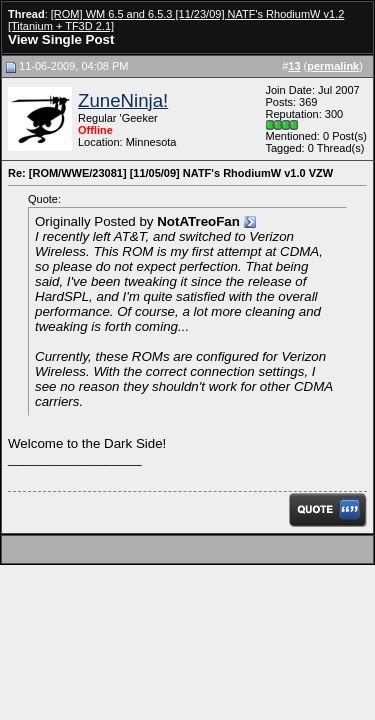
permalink (333, 66)
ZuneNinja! (123, 100)
